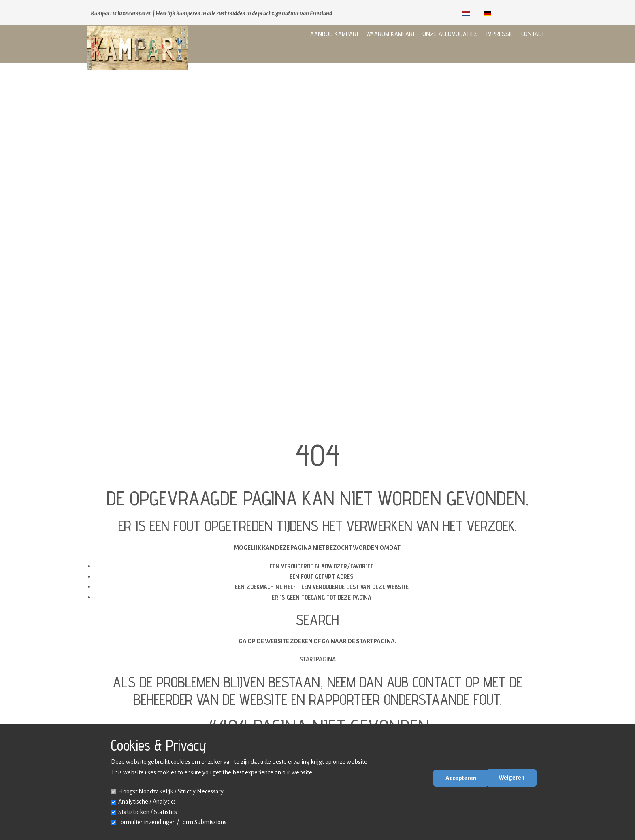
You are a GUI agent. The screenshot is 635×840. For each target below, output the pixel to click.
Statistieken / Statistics (148, 812)
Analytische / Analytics (147, 802)
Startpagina (318, 659)
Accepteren (461, 778)
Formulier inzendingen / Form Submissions (172, 822)
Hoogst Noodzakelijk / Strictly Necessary (171, 791)
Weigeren (511, 778)
